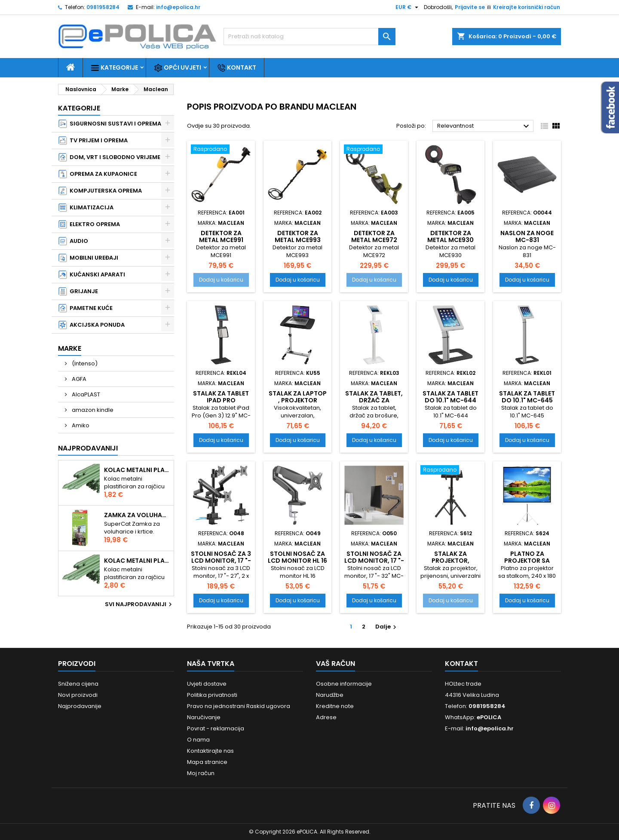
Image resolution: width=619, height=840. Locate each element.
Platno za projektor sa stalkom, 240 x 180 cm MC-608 (527, 564)
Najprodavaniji (88, 448)
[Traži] (309, 37)
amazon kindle (92, 410)
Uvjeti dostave (207, 684)
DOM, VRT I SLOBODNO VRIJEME (109, 157)
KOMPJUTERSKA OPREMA (100, 191)
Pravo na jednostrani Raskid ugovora (239, 706)
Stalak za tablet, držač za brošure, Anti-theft (374, 404)
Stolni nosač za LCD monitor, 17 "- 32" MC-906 (374, 561)
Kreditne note (335, 706)
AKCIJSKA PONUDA (92, 325)
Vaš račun (336, 664)
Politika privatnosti (212, 695)
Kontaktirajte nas (210, 751)
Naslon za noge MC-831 (527, 236)
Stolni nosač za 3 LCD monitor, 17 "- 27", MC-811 (221, 561)
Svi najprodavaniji (139, 604)
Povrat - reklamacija (216, 728)
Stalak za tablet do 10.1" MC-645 (527, 397)
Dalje (387, 627)
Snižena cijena (78, 684)
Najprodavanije (80, 706)
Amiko (80, 425)
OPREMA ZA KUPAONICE (98, 174)
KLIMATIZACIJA (86, 208)
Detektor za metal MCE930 (450, 236)
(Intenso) (84, 363)
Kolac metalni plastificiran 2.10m (137, 561)
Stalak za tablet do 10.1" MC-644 (450, 397)
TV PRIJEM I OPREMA (93, 141)
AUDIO (73, 241)
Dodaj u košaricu (221, 280)
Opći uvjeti (178, 68)
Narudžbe (330, 695)
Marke (70, 348)
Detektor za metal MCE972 (374, 236)
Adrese (326, 717)
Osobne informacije (344, 684)
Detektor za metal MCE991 (221, 236)
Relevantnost (484, 126)
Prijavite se (470, 7)
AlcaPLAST (85, 394)
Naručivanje (204, 717)
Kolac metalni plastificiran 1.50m (137, 470)
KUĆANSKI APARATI (92, 275)
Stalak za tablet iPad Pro (221, 397)
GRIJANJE (78, 291)
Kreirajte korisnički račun (527, 7)
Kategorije (114, 68)
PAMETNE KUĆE (86, 308)
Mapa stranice (207, 762)
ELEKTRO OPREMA (89, 224)
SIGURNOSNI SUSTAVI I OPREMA (110, 124)
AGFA (78, 379)
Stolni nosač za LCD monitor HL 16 (297, 557)
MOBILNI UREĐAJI (88, 258)
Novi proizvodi (78, 695)
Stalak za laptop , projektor (298, 397)
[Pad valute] (408, 7)
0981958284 (103, 7)
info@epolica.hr (178, 7)
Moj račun (201, 773)
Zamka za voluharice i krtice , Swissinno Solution (137, 515)
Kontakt (237, 68)
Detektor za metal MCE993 (298, 236)
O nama (198, 740)
